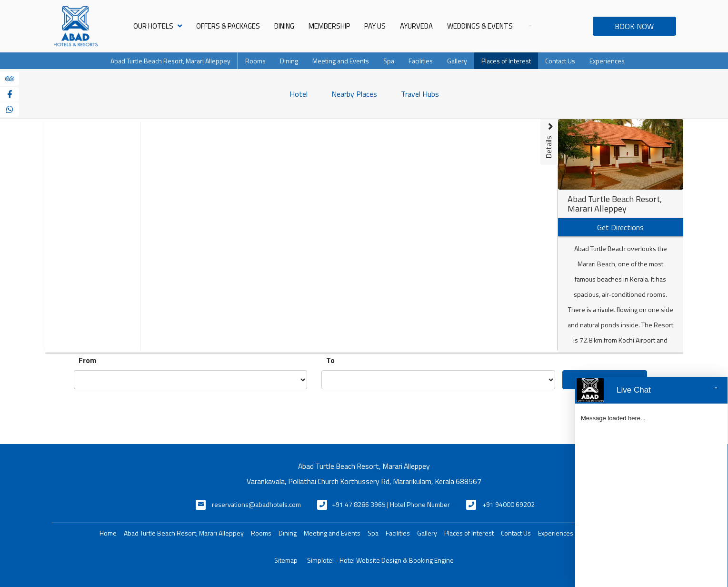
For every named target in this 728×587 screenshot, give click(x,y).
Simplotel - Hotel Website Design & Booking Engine (380, 560)
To (330, 360)
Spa (389, 61)
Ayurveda (416, 26)
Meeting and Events (341, 61)
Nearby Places (354, 94)
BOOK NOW (634, 26)
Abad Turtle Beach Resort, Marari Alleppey (170, 61)
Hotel (299, 94)
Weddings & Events (480, 26)
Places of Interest (506, 61)
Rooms (255, 61)
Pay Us (375, 26)
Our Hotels (158, 26)
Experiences (607, 61)
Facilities (421, 61)
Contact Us (560, 61)
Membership (329, 26)
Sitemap (286, 560)
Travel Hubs (420, 94)
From (88, 360)
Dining (284, 26)
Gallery (457, 61)
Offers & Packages (228, 26)
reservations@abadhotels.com (256, 504)
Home (108, 533)
